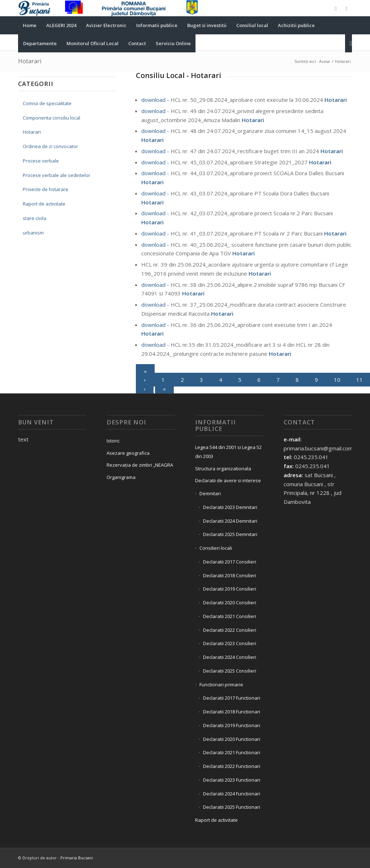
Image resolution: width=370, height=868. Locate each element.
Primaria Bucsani (77, 858)
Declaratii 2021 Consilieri (230, 616)
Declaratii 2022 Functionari (232, 766)
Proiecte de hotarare (46, 189)
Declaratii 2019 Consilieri (230, 589)
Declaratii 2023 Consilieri (230, 643)
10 (337, 380)
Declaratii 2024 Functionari (232, 794)
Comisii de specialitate (47, 103)
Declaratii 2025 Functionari (232, 807)
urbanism (33, 233)
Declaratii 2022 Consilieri (230, 630)
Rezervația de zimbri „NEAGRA (140, 465)
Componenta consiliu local (51, 118)
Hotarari (30, 61)
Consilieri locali (216, 548)
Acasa (324, 61)
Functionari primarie (221, 685)
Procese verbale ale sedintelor (57, 175)
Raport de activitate (44, 204)
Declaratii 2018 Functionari (232, 712)
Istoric (113, 441)
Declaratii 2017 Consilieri (230, 562)
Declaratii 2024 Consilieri (230, 657)
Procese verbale (41, 161)
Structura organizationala (223, 468)
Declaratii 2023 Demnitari (230, 507)
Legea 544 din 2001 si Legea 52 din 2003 (228, 452)
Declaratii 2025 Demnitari (230, 534)
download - (156, 100)
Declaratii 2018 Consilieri (230, 575)
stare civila (35, 218)
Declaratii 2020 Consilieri (230, 603)
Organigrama (121, 477)
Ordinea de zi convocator (50, 146)
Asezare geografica (128, 453)
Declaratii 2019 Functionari (232, 725)
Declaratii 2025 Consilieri (230, 671)
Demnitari (210, 493)
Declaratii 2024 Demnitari (230, 521)
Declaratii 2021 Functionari (232, 752)
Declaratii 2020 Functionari (232, 739)
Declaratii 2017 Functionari (232, 698)
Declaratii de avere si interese (228, 480)
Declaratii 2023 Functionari (232, 780)
